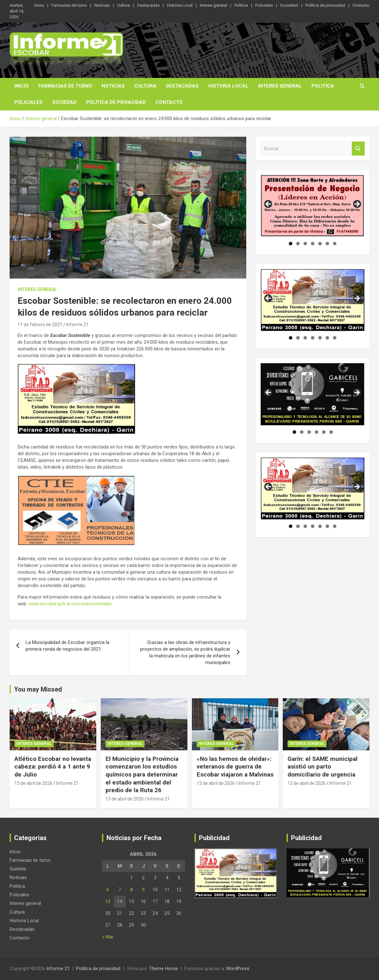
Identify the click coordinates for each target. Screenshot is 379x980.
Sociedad (289, 5)
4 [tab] (313, 244)
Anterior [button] (269, 204)
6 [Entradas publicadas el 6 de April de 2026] (108, 890)
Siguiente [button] (357, 204)
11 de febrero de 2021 (40, 325)
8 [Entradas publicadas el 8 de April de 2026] (131, 890)
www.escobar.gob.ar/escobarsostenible (70, 604)
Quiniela (18, 869)
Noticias (102, 5)
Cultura (123, 5)
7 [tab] (335, 244)
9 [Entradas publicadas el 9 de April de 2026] (143, 890)
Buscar (358, 149)
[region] (313, 206)
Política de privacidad (325, 5)
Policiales (264, 5)
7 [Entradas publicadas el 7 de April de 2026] (120, 890)
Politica (241, 5)
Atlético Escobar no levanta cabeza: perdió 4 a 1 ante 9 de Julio (53, 767)
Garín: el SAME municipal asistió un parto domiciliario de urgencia (323, 767)
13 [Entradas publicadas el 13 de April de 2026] (108, 901)
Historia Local (180, 5)
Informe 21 (77, 325)
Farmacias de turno (69, 5)
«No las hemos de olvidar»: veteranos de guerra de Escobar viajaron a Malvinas (235, 767)
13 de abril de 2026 (33, 783)
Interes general (213, 5)
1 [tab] (291, 244)
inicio (39, 5)
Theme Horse (163, 969)
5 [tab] (320, 244)
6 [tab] (327, 244)
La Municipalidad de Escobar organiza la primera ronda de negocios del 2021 (67, 646)
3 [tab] (305, 244)
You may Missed (38, 689)
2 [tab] (298, 244)
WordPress (238, 969)
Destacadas (148, 5)
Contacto (361, 5)
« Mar (108, 937)
